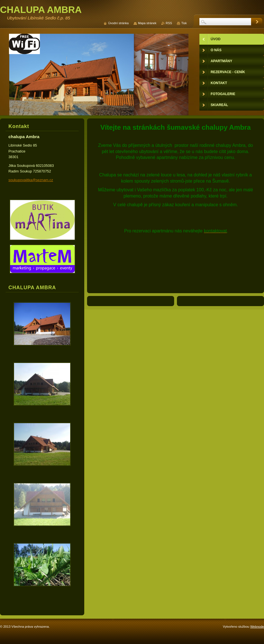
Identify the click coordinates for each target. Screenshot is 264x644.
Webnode (257, 627)
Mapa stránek (147, 23)
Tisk (184, 23)
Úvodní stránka (118, 23)
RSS (169, 23)
